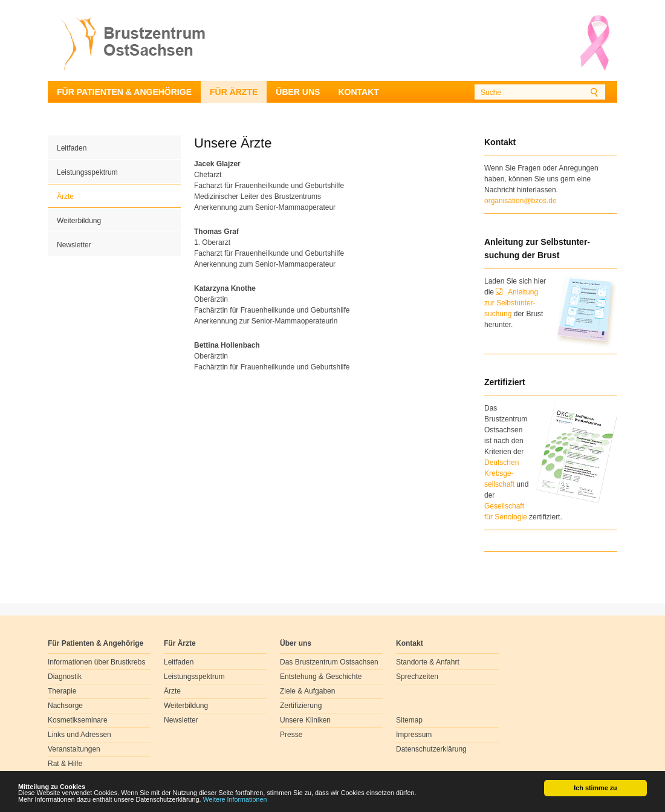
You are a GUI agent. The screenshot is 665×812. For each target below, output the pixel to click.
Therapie (62, 691)
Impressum (414, 735)
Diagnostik (65, 677)
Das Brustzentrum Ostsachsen (329, 662)
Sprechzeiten (417, 677)
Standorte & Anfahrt (428, 662)
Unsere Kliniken (305, 720)
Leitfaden (72, 148)
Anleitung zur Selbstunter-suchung (511, 303)
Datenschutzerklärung (431, 749)
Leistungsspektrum (87, 172)
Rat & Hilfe (65, 764)
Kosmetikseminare (78, 720)
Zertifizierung (301, 706)
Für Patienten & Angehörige (124, 92)
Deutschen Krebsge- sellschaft (501, 473)
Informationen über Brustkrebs (96, 662)
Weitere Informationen (235, 800)
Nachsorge (65, 706)
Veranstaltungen (74, 749)
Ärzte (65, 197)
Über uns (298, 92)
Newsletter (74, 245)
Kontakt (358, 92)
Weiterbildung (79, 221)
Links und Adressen (79, 735)
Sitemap (409, 720)
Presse (291, 735)
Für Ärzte (234, 92)
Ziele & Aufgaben (307, 691)
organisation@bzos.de (521, 201)
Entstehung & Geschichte (321, 677)
